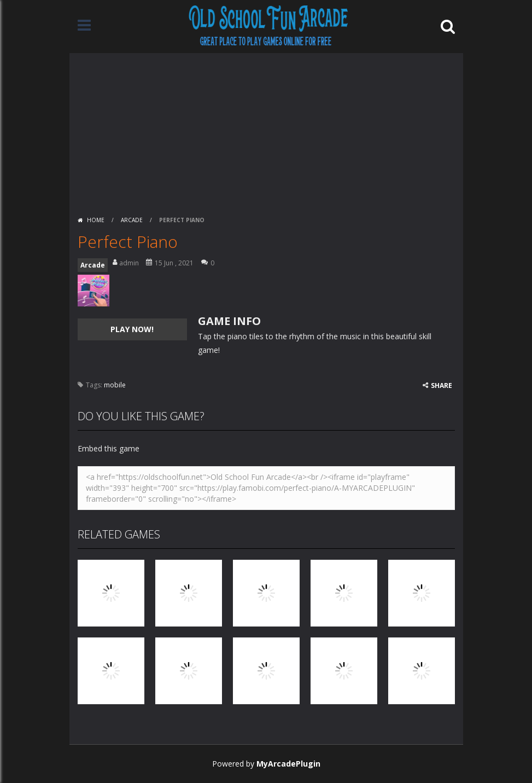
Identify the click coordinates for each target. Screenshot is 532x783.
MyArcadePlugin (288, 764)
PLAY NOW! (132, 329)
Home (96, 220)
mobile (115, 385)
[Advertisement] (266, 130)
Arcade (132, 220)
